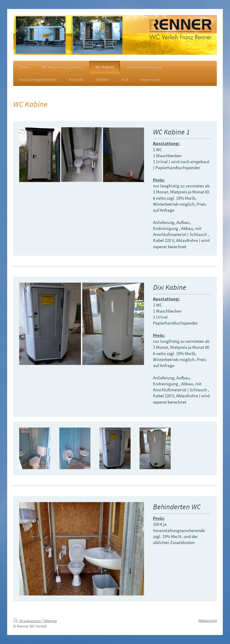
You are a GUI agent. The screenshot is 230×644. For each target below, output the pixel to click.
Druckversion (27, 621)
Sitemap (50, 621)
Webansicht (208, 620)
